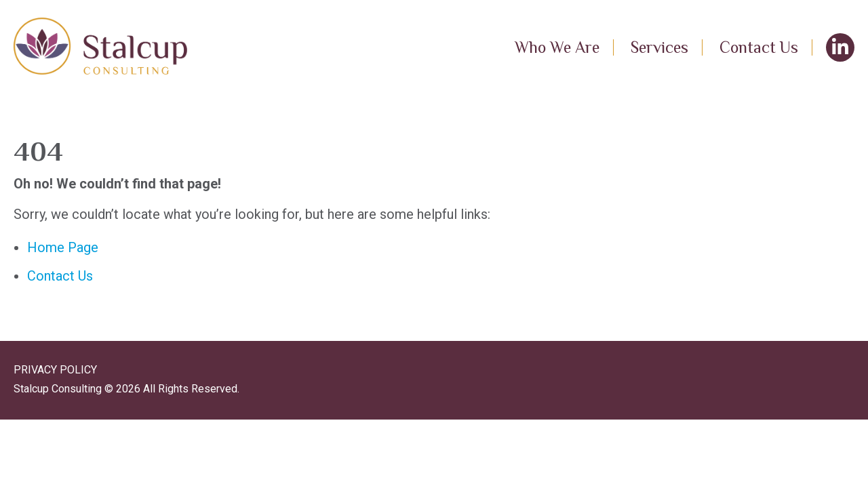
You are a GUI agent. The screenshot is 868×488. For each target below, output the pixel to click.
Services (659, 47)
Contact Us (759, 47)
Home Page (63, 247)
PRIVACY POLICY (55, 370)
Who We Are (557, 47)
